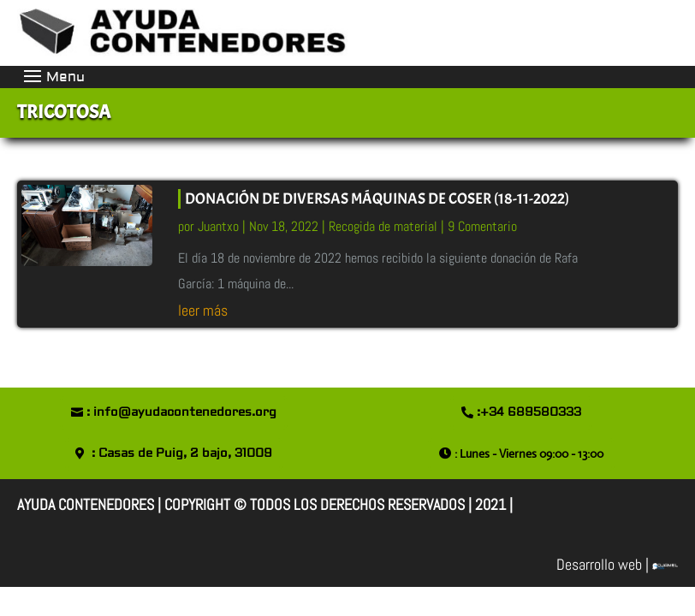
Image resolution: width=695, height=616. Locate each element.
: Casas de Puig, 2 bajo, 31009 (182, 453)
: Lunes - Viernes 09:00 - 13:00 (529, 453)
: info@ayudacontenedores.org (181, 412)
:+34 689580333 (529, 412)
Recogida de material (383, 226)
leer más (203, 310)
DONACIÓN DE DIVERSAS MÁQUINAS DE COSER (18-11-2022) (377, 199)
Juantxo (218, 226)
